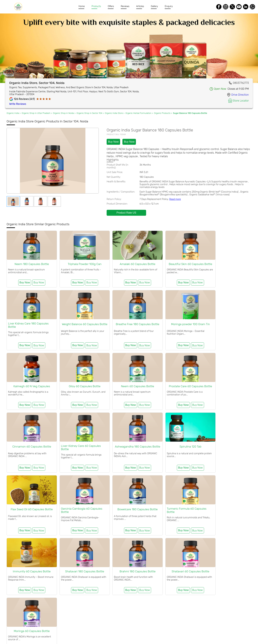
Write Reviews (18, 104)
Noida (139, 585)
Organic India (27, 571)
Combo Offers (55, 558)
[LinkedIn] (246, 7)
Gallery (154, 6)
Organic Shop (41, 585)
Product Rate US (126, 213)
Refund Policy (141, 632)
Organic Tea (71, 558)
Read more (175, 199)
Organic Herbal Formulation (126, 558)
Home (82, 6)
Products (96, 6)
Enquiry (169, 6)
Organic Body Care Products (94, 558)
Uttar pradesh (151, 585)
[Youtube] (239, 7)
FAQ (128, 632)
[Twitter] (232, 7)
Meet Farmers (115, 632)
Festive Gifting (14, 558)
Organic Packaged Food (155, 558)
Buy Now (113, 142)
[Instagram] (226, 7)
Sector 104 (129, 585)
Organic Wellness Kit (35, 558)
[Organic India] (19, 7)
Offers (111, 6)
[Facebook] (219, 7)
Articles (140, 6)
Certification (98, 632)
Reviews (125, 6)
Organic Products (96, 585)
